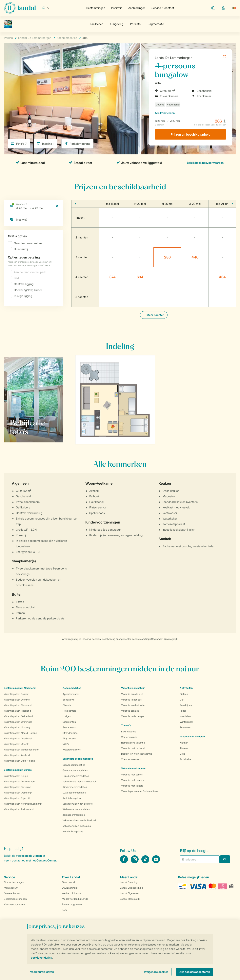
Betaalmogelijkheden (15, 899)
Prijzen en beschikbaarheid (191, 134)
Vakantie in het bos (131, 700)
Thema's (126, 725)
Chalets (67, 705)
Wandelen (185, 716)
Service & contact (163, 8)
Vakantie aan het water (133, 705)
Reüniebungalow (72, 798)
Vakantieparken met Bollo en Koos (140, 791)
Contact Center (46, 860)
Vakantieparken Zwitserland (19, 809)
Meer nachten (154, 315)
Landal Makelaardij (130, 899)
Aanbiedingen (137, 8)
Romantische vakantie (133, 743)
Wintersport (186, 722)
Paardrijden (186, 705)
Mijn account (11, 888)
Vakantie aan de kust (132, 694)
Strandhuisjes (70, 733)
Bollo (183, 754)
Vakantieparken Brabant (17, 694)
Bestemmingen (96, 8)
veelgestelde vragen (29, 856)
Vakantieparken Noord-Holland (20, 733)
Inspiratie (117, 8)
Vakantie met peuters (133, 780)
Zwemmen (185, 727)
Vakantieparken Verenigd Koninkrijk (23, 804)
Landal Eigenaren (129, 893)
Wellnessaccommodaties (76, 809)
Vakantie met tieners (132, 786)
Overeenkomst (12, 893)
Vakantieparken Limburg (17, 727)
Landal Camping (129, 882)
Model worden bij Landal (75, 899)
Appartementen (71, 694)
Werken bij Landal (72, 893)
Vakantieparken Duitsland (18, 787)
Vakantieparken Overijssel (18, 738)
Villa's (66, 744)
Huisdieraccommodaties (76, 776)
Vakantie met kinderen (134, 768)
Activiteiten (186, 759)
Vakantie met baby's (132, 775)
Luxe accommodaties (74, 793)
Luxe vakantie (129, 732)
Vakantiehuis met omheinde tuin (80, 781)
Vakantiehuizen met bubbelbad (79, 820)
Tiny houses (69, 738)
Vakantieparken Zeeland (17, 755)
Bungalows (69, 700)
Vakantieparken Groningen (18, 722)
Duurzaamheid (70, 888)
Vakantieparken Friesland (17, 711)
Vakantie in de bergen (133, 716)
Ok (225, 859)
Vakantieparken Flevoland (18, 705)
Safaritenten (69, 722)
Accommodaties (72, 688)
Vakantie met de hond (133, 748)
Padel (183, 711)
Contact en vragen (14, 882)
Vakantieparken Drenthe (17, 700)
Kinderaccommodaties (75, 787)
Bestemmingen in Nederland (20, 688)
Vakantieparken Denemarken (19, 781)
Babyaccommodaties (74, 765)
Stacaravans (69, 727)
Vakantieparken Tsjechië (17, 798)
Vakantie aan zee (130, 711)
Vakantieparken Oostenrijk (18, 793)
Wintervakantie (129, 737)
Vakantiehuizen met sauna (77, 826)
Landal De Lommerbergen (174, 58)
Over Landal (68, 882)
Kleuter (184, 743)
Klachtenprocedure (14, 904)
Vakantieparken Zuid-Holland (20, 761)
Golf (182, 700)
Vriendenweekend (131, 759)
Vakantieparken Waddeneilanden (22, 750)
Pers (64, 910)
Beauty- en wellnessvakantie (137, 754)
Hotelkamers (69, 711)
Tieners (184, 748)
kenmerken (165, 113)
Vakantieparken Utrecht (17, 744)
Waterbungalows (72, 750)
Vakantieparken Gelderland (18, 716)
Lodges (67, 716)
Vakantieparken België (16, 776)
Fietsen (184, 694)
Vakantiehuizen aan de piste (78, 804)
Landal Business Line (131, 888)
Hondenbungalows (73, 831)
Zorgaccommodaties (74, 815)
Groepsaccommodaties (75, 770)
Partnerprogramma (72, 904)
